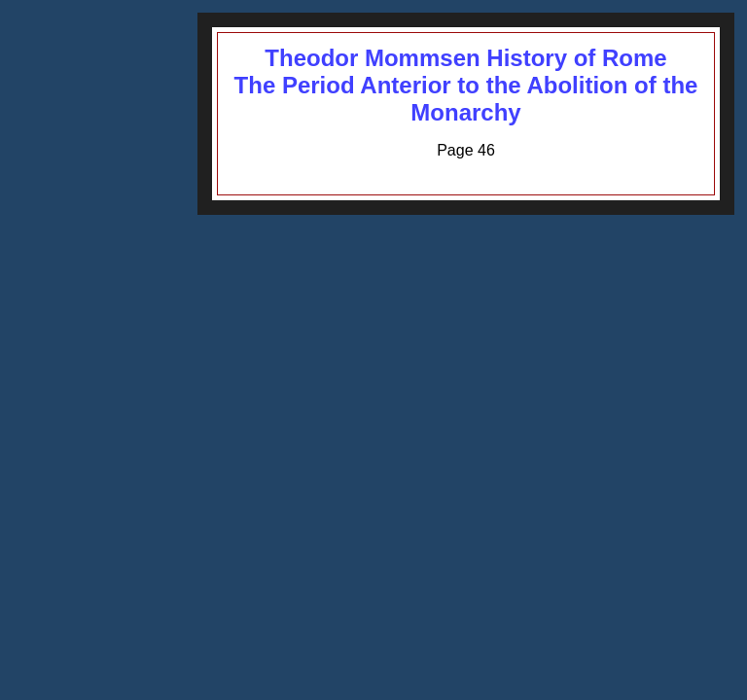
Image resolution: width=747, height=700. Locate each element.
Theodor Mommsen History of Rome (465, 58)
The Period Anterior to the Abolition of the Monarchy (466, 99)
